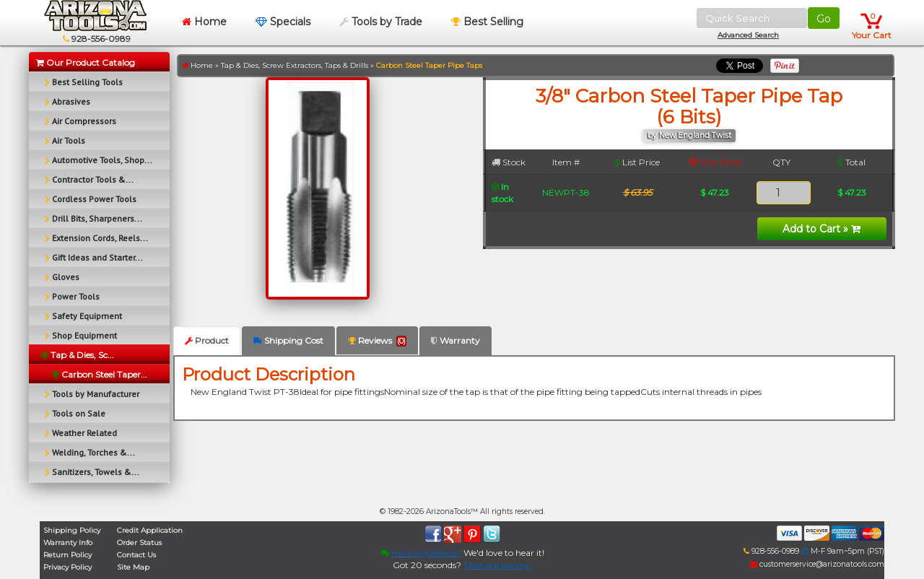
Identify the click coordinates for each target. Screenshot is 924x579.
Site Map (133, 567)
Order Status (139, 543)
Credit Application (150, 530)
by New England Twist (689, 135)
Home (204, 22)
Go (824, 19)
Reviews (377, 341)
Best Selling (487, 22)
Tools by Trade (381, 22)
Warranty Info (68, 543)
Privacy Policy (67, 567)
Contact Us (136, 555)
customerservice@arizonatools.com (817, 564)
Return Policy (67, 555)
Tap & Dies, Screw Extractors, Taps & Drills (295, 65)
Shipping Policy (72, 530)
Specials (283, 22)
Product (207, 340)
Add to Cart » (821, 229)
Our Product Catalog (86, 62)
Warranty (456, 340)
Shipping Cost (288, 340)
